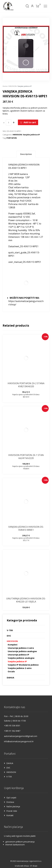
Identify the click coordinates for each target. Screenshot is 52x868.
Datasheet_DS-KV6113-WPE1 (23, 246)
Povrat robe (12, 811)
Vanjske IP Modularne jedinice (23, 665)
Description (26, 154)
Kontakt (10, 815)
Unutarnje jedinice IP (18, 655)
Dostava (10, 802)
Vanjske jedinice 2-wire (20, 668)
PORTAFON (12, 138)
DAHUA (10, 678)
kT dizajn (34, 866)
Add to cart (30, 122)
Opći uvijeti (11, 798)
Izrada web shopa (22, 866)
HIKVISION (13, 86)
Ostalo (11, 671)
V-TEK (10, 630)
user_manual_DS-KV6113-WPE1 (25, 262)
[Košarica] (37, 6)
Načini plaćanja (13, 806)
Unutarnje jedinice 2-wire (21, 648)
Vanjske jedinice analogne (21, 658)
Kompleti (13, 645)
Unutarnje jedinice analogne (22, 651)
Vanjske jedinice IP (31, 135)
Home (5, 86)
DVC (9, 636)
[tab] (26, 154)
